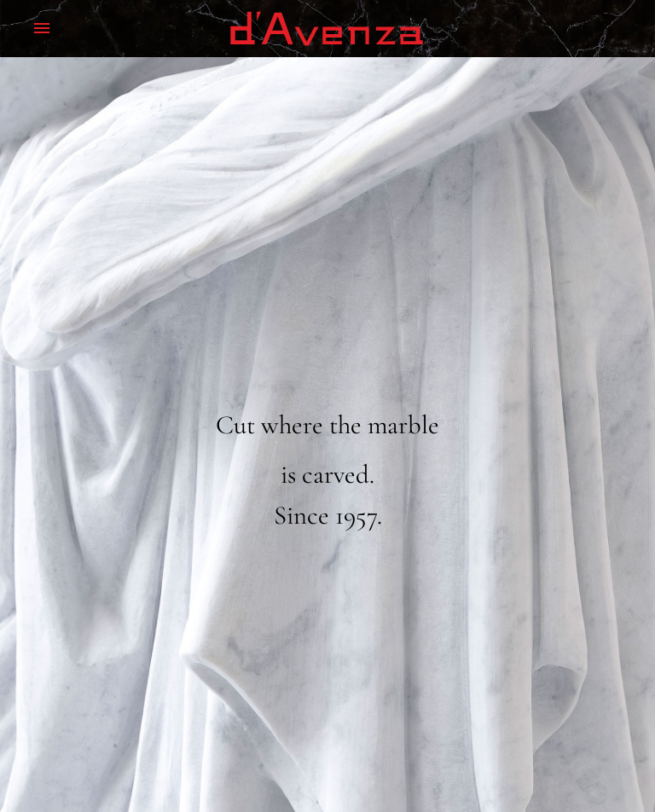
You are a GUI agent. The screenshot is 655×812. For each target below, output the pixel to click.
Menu (42, 28)
